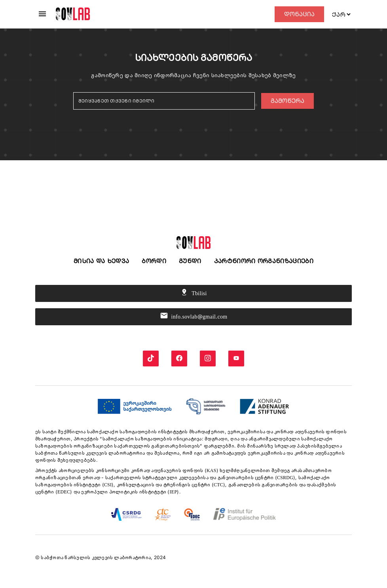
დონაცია (299, 14)
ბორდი (154, 261)
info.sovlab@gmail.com (194, 317)
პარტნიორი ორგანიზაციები (264, 261)
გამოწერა (287, 101)
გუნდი (190, 261)
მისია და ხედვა (101, 261)
